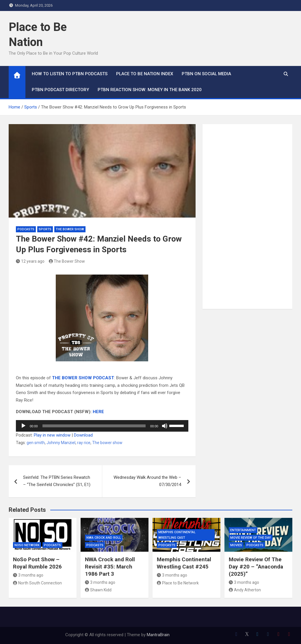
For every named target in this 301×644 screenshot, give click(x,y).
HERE (98, 412)
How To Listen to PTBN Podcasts (70, 74)
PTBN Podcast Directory (60, 90)
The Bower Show (70, 229)
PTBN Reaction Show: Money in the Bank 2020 (150, 90)
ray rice (84, 443)
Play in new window (52, 435)
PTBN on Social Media (206, 74)
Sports (45, 229)
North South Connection (37, 583)
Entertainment (243, 530)
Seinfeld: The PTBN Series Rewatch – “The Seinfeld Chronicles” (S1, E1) (57, 481)
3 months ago (28, 575)
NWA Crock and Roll (104, 538)
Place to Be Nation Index (145, 74)
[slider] (94, 426)
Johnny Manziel (61, 443)
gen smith (36, 443)
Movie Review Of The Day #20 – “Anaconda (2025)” (256, 566)
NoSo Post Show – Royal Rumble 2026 (37, 563)
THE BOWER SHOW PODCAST (83, 378)
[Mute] (165, 426)
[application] (102, 426)
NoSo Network (27, 545)
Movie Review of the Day (251, 538)
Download (83, 435)
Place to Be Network (178, 583)
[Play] (23, 426)
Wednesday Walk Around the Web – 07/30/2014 (147, 481)
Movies (236, 545)
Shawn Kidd (98, 590)
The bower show (107, 443)
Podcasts (26, 229)
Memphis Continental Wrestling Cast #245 (184, 563)
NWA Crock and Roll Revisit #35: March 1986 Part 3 (110, 566)
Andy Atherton (245, 590)
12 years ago (30, 261)
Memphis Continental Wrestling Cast (177, 535)
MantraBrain (158, 635)
